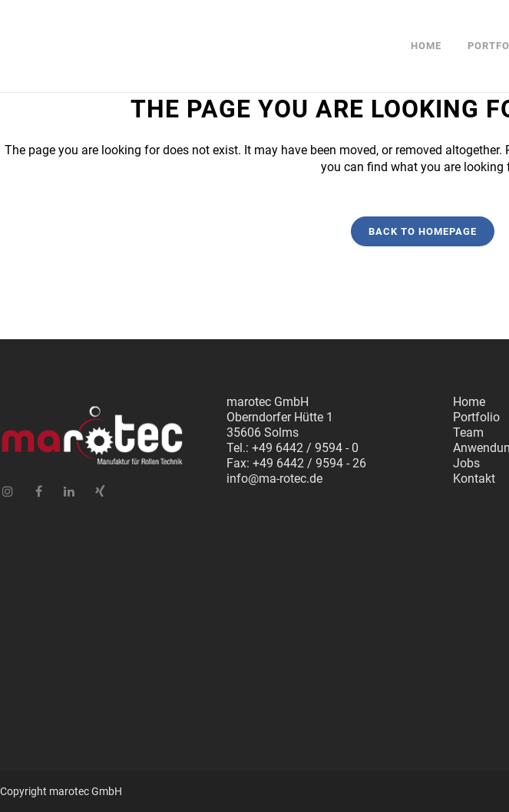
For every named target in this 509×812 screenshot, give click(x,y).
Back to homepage (423, 231)
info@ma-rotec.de (274, 479)
